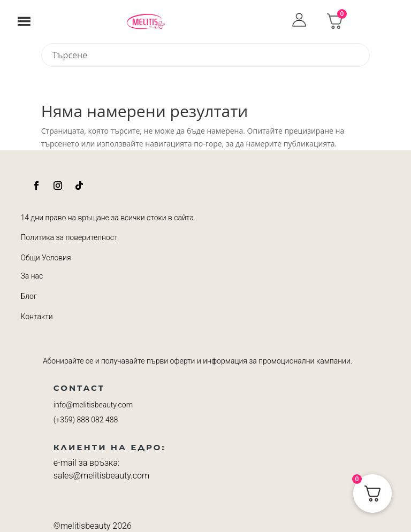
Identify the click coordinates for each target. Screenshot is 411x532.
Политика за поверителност (69, 237)
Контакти (36, 317)
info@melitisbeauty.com (93, 405)
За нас (32, 276)
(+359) (86, 420)
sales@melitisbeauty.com (101, 476)
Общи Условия (45, 258)
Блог (28, 296)
